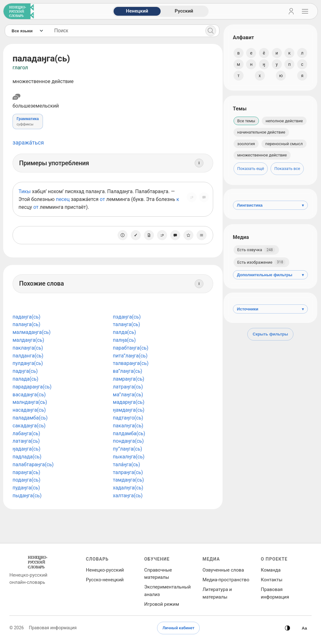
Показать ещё (251, 169)
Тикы (25, 191)
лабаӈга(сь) (26, 433)
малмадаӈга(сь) (32, 332)
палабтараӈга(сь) (33, 465)
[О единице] (120, 235)
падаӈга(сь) (26, 317)
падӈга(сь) (25, 371)
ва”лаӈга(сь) (126, 371)
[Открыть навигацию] (305, 11)
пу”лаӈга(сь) (126, 449)
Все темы (246, 121)
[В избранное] (186, 235)
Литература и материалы (217, 593)
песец (63, 199)
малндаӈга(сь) (30, 402)
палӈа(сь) (123, 340)
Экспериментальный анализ (167, 591)
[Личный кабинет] (291, 11)
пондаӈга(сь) (127, 441)
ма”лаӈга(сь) (127, 395)
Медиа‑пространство (226, 580)
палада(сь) (25, 379)
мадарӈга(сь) (127, 402)
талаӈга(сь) (125, 324)
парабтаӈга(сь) (129, 348)
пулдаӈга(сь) (28, 363)
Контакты (272, 580)
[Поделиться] (189, 199)
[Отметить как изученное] (134, 235)
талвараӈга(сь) (129, 363)
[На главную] (18, 11)
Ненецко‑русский (105, 570)
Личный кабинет (178, 628)
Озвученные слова (223, 570)
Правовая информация (275, 593)
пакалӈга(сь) (127, 426)
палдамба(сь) (128, 433)
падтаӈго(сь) (127, 418)
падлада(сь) (27, 457)
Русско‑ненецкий (105, 580)
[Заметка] (147, 235)
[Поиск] (208, 31)
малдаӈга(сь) (28, 340)
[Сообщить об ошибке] (202, 199)
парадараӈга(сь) (32, 387)
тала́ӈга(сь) (125, 465)
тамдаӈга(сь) (127, 480)
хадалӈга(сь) (127, 488)
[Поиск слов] (124, 31)
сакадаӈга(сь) (29, 426)
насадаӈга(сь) (29, 410)
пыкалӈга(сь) (127, 457)
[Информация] (197, 163)
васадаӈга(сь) (29, 395)
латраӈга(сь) (127, 387)
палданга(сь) (28, 356)
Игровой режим (162, 604)
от (102, 199)
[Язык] (27, 31)
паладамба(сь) (30, 418)
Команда (271, 570)
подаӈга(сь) (26, 480)
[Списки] (199, 235)
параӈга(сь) (26, 472)
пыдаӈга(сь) (27, 496)
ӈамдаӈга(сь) (127, 410)
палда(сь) (123, 332)
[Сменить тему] (287, 628)
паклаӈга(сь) (28, 348)
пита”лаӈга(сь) (129, 356)
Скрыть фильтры (270, 334)
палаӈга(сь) (26, 324)
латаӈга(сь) (26, 441)
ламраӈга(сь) (127, 379)
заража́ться (28, 143)
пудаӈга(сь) (26, 488)
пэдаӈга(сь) (126, 317)
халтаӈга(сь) (126, 496)
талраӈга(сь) (127, 472)
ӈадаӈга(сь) (26, 449)
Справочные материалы (158, 574)
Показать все (287, 169)
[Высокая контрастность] (304, 628)
